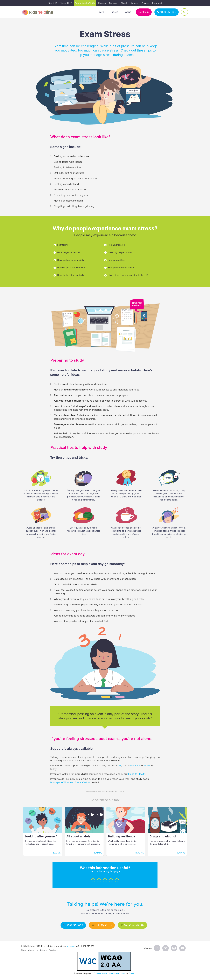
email (147, 765)
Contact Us (33, 950)
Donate (134, 3)
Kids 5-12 (52, 3)
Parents (102, 3)
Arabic (105, 973)
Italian (123, 973)
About (124, 3)
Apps (128, 12)
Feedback (157, 3)
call (119, 765)
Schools (113, 3)
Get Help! (144, 12)
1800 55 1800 (168, 12)
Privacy (145, 3)
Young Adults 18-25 (85, 3)
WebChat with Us (135, 925)
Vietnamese (114, 973)
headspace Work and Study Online (70, 782)
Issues (114, 12)
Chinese (97, 973)
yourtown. (71, 946)
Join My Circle (103, 925)
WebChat (135, 765)
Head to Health (137, 774)
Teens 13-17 (66, 3)
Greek (131, 973)
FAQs (101, 12)
